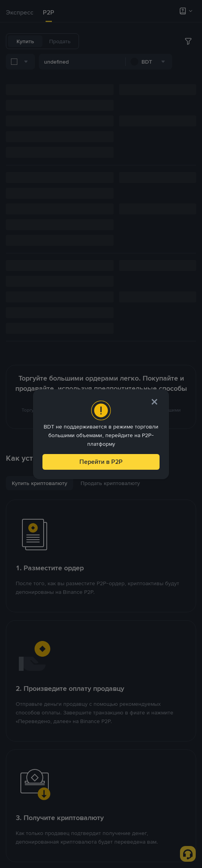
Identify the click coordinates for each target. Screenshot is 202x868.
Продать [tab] (60, 41)
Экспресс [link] (20, 12)
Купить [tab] (25, 41)
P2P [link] (49, 12)
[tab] (20, 13)
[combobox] (87, 63)
